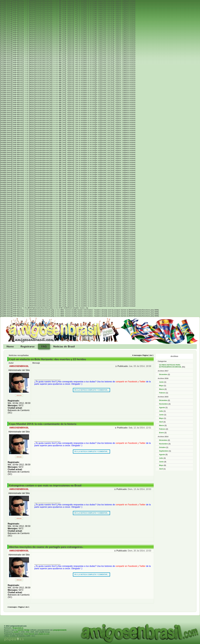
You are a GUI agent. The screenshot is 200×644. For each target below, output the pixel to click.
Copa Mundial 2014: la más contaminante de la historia (43, 424)
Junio (161, 382)
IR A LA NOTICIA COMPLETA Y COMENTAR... (91, 390)
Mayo (161, 386)
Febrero (162, 393)
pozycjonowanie (60, 630)
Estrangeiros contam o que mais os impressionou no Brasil (45, 486)
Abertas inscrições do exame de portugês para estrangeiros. (46, 547)
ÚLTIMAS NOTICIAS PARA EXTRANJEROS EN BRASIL (170, 366)
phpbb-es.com (44, 634)
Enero (162, 433)
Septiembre (164, 451)
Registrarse (28, 347)
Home (10, 347)
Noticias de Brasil (64, 347)
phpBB (16, 632)
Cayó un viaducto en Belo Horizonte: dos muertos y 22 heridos (48, 359)
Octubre (162, 447)
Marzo (162, 389)
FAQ (44, 347)
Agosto (162, 407)
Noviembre (164, 404)
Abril (161, 422)
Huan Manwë (29, 634)
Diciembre (163, 374)
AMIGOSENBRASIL (19, 366)
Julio (161, 411)
